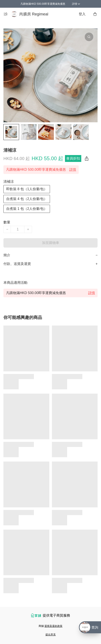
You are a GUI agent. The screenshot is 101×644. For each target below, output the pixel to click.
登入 (82, 14)
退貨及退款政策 (53, 626)
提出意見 (51, 635)
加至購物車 (51, 243)
